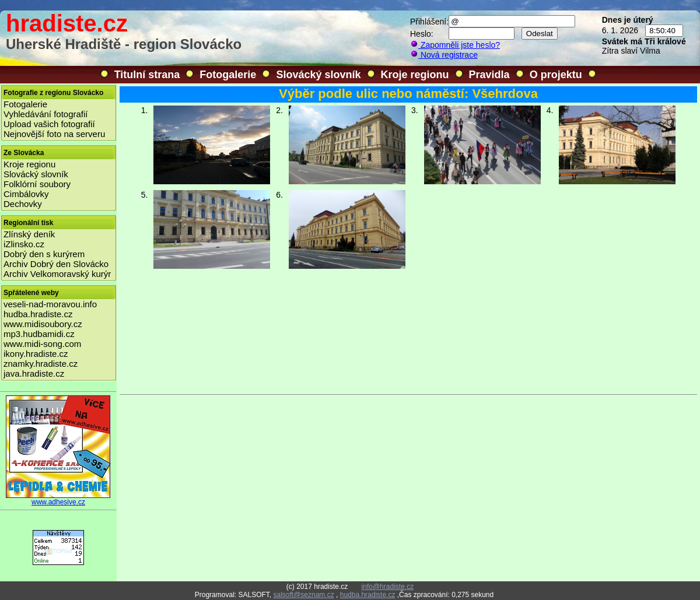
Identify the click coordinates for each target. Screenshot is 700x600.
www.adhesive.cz (58, 499)
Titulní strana (147, 75)
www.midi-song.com (42, 344)
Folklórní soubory (37, 184)
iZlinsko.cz (24, 244)
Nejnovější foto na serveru (54, 134)
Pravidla (489, 75)
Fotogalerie (228, 75)
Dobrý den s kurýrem (44, 254)
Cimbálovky (26, 194)
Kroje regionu (415, 75)
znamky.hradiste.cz (41, 364)
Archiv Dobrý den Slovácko (56, 264)
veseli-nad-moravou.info (50, 304)
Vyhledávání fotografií (46, 114)
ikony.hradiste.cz (36, 354)
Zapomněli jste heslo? (455, 45)
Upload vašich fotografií (49, 124)
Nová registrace (444, 55)
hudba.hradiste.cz (38, 314)
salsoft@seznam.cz (303, 595)
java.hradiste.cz (34, 373)
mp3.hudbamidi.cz (39, 334)
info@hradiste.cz (388, 587)
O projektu (556, 75)
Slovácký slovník (318, 75)
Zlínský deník (29, 234)
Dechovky (23, 204)
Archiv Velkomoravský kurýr (57, 274)
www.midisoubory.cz (43, 324)
